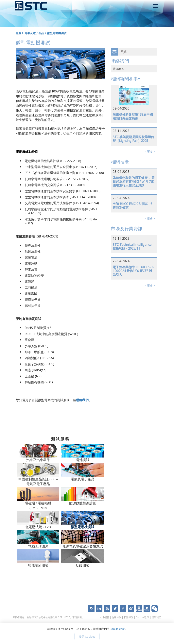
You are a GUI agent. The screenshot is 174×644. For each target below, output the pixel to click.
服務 (19, 33)
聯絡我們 (82, 400)
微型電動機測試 (57, 33)
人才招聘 (104, 617)
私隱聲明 (129, 617)
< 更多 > (150, 151)
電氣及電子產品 (34, 33)
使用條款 (116, 617)
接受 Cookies (87, 637)
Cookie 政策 (142, 617)
